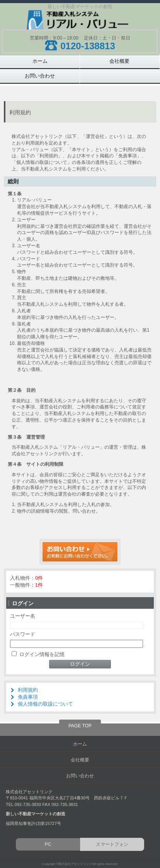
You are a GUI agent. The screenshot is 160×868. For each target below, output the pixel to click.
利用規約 (28, 690)
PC (48, 844)
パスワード (23, 634)
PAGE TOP (80, 726)
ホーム (40, 61)
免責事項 (28, 697)
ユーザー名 (23, 616)
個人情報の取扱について (45, 704)
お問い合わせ (40, 76)
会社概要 (119, 61)
